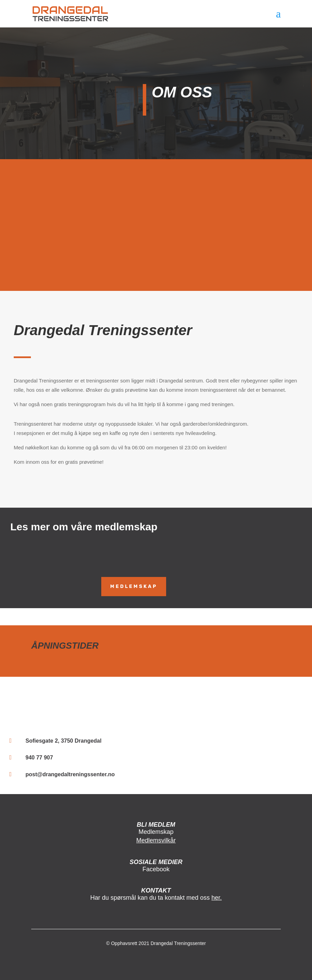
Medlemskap (156, 832)
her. (217, 898)
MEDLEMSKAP (134, 586)
